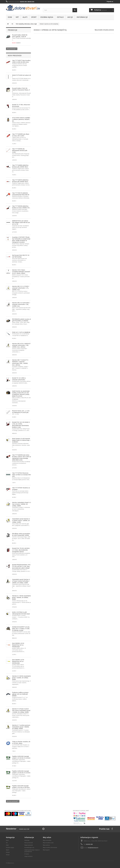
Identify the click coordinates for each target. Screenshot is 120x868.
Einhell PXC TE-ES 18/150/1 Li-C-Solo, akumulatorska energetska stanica (21, 550)
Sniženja (27, 840)
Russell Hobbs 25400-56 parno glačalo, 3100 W (20, 36)
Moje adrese (46, 845)
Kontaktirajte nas (29, 848)
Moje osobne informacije (50, 848)
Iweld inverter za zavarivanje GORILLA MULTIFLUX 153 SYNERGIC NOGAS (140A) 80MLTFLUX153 (21, 394)
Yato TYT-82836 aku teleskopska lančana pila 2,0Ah (20, 150)
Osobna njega (47, 17)
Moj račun (47, 837)
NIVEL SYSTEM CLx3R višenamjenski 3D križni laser (21, 613)
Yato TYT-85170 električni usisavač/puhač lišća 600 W (21, 194)
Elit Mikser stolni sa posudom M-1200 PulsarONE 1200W (21, 534)
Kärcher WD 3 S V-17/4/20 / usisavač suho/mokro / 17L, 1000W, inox (21, 288)
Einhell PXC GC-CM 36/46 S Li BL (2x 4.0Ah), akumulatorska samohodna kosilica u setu (21, 425)
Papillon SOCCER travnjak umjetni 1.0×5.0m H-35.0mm (21, 787)
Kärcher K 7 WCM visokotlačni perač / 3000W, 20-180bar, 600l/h (21, 597)
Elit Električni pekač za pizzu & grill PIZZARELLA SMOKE (21, 320)
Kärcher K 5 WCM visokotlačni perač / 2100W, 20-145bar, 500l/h (21, 678)
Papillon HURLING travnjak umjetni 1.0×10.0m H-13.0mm (21, 757)
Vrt (17, 17)
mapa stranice (28, 856)
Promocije (13, 30)
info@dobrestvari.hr (93, 848)
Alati (25, 17)
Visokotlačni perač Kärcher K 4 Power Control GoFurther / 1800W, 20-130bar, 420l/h (21, 581)
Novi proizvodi (15, 56)
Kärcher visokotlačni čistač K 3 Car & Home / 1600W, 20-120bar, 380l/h (21, 504)
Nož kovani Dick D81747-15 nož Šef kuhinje (21, 256)
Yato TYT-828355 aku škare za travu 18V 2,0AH (21, 135)
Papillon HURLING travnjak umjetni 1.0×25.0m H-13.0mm (21, 772)
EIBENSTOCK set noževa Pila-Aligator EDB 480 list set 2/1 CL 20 (21, 222)
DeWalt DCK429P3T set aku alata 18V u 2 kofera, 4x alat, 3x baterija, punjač (21, 629)
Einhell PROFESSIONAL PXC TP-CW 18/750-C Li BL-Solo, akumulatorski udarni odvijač (21, 566)
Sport (34, 17)
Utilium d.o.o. (11, 863)
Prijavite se (110, 2)
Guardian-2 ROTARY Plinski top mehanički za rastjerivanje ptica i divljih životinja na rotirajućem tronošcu (21, 240)
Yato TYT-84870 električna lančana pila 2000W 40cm (20, 181)
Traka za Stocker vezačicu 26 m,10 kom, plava (21, 742)
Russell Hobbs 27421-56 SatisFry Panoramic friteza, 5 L (21, 90)
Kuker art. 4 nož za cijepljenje (21, 332)
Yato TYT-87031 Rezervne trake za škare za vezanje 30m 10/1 (21, 475)
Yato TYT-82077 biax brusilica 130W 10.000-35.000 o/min (21, 61)
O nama (27, 854)
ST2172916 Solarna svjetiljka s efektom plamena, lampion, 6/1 (21, 119)
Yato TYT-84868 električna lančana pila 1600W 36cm (20, 166)
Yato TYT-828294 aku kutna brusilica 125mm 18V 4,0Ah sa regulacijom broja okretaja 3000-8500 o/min (21, 457)
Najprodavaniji (29, 845)
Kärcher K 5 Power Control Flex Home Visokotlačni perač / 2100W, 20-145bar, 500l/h (21, 710)
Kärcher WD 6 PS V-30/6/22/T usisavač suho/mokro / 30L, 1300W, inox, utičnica (21, 345)
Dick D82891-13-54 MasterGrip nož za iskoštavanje (18, 661)
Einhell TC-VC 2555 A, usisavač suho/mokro (19, 379)
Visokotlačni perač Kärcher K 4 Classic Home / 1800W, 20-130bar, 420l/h (21, 520)
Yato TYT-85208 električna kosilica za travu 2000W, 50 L (21, 207)
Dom (10, 17)
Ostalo (60, 17)
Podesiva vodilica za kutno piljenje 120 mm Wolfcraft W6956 (20, 694)
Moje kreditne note (48, 843)
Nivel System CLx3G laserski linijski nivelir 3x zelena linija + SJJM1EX (21, 440)
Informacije (82, 17)
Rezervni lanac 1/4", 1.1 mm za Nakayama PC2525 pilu (21, 412)
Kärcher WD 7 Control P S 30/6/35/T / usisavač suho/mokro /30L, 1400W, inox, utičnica (20, 362)
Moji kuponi (46, 850)
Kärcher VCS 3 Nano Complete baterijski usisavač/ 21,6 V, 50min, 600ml (21, 272)
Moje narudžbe (47, 840)
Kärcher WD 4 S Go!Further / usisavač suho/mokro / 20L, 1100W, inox (21, 304)
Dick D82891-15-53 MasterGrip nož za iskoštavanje (18, 645)
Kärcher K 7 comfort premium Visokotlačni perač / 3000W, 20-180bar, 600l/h (21, 727)
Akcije (70, 17)
